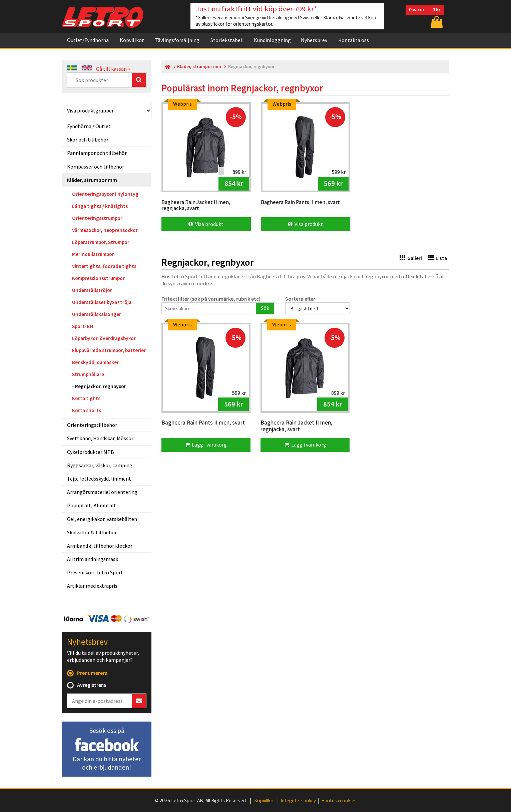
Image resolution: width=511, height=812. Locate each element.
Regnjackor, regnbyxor (101, 386)
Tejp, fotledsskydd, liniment (99, 479)
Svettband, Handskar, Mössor (100, 438)
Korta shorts (87, 410)
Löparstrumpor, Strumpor (101, 242)
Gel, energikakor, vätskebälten (102, 519)
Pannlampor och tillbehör (97, 153)
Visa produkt (206, 224)
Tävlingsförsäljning (177, 40)
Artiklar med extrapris (92, 586)
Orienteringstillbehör (92, 425)
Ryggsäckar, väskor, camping (100, 465)
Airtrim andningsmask (93, 559)
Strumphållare (88, 374)
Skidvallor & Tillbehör (92, 532)
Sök (265, 308)
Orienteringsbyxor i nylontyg (105, 194)
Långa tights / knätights (100, 206)
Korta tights (86, 398)
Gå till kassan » (113, 69)
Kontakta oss (354, 40)
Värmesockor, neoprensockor (105, 230)
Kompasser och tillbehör (96, 167)
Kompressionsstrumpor (98, 278)
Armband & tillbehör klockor (100, 546)
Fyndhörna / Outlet (89, 126)
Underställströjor (92, 290)
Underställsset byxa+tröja (102, 302)
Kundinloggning (272, 40)
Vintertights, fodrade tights (104, 266)
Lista (437, 258)
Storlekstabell (227, 40)
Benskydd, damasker (95, 362)
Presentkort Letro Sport (95, 572)
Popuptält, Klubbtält (92, 505)
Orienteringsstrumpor (97, 218)
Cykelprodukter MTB (91, 452)
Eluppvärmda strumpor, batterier (109, 350)
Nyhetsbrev (314, 40)
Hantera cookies (339, 801)
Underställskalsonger (97, 314)
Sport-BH (83, 326)
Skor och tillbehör (88, 140)
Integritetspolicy (298, 801)
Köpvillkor (132, 40)
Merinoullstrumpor (93, 254)
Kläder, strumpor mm (92, 180)
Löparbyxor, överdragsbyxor (104, 338)
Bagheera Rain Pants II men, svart (203, 423)
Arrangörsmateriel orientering (102, 492)
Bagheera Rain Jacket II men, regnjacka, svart (296, 426)
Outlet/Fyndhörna (88, 40)
